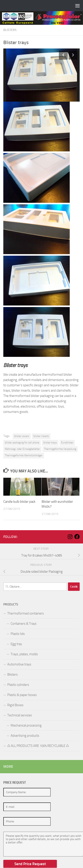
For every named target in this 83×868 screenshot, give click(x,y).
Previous (63, 55)
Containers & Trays (24, 624)
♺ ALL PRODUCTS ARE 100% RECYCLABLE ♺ (38, 746)
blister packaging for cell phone (22, 443)
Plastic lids (18, 634)
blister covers (22, 436)
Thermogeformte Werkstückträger (24, 455)
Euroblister (67, 443)
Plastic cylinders (18, 685)
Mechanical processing (26, 725)
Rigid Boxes (15, 705)
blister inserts (41, 436)
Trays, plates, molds (24, 654)
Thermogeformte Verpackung (60, 449)
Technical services (20, 715)
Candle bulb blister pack (19, 502)
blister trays (50, 443)
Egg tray (16, 644)
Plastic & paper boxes (22, 695)
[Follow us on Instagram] (70, 537)
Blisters (10, 30)
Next (73, 55)
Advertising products (25, 736)
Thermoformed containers (26, 613)
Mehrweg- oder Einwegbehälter (22, 449)
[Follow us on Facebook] (77, 537)
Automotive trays (19, 664)
